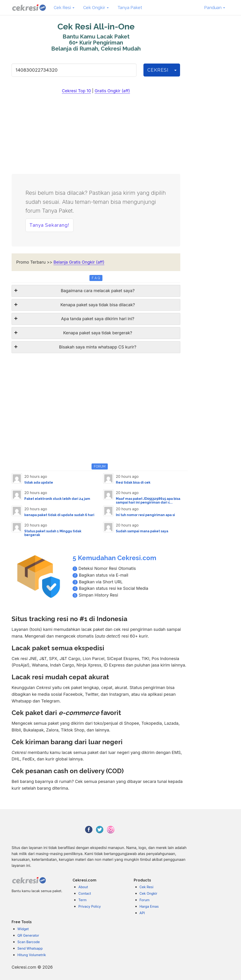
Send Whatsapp (30, 948)
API (142, 913)
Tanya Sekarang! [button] (49, 225)
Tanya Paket (130, 8)
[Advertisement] (96, 135)
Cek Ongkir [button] (96, 8)
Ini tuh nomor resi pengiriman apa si (145, 515)
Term (82, 900)
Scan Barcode (29, 942)
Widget (23, 929)
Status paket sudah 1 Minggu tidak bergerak (53, 533)
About (83, 887)
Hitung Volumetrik (32, 955)
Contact (85, 894)
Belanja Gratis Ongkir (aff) (79, 262)
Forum (145, 900)
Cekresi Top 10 (76, 91)
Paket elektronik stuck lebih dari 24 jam (57, 499)
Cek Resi (146, 887)
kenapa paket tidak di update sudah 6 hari (59, 515)
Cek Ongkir (148, 894)
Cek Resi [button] (64, 8)
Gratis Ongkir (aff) (112, 91)
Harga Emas (149, 907)
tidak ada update (39, 482)
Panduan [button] (215, 8)
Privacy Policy (90, 907)
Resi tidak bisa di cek (133, 482)
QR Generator (28, 935)
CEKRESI (158, 70)
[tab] (96, 291)
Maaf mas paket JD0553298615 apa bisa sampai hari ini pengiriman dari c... (148, 500)
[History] (175, 70)
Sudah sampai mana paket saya (142, 531)
